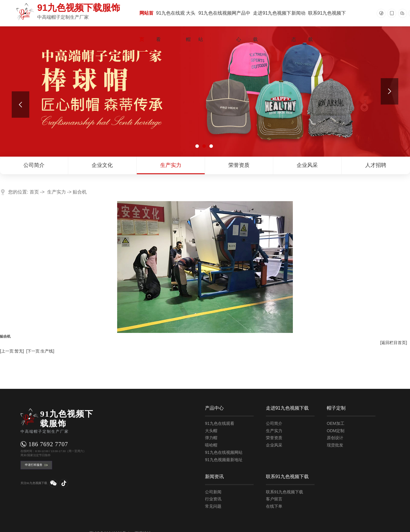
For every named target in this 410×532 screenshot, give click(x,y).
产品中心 (243, 26)
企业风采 (307, 165)
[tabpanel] (205, 91)
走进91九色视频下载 (272, 26)
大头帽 (191, 26)
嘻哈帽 (211, 445)
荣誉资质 (239, 165)
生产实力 (171, 165)
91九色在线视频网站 (217, 26)
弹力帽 (211, 438)
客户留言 (274, 499)
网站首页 (146, 26)
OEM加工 (336, 423)
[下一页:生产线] (40, 351)
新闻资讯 (214, 477)
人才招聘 (376, 165)
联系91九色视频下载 (327, 26)
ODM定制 (336, 431)
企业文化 (102, 165)
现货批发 (335, 445)
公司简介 (34, 165)
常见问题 (213, 506)
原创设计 (335, 438)
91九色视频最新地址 (224, 460)
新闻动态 (298, 26)
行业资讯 (213, 499)
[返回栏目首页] (394, 343)
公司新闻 (213, 492)
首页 (34, 192)
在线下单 (274, 506)
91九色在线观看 (170, 26)
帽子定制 (336, 408)
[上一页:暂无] (12, 351)
